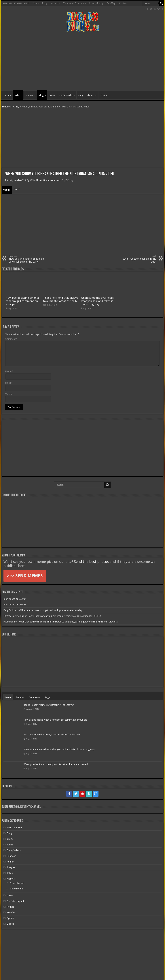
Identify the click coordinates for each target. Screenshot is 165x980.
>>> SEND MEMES (25, 576)
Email (9, 383)
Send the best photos (91, 562)
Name (9, 371)
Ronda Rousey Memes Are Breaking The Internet (49, 705)
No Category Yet (15, 901)
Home (36, 3)
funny (10, 845)
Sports (10, 918)
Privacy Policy (96, 3)
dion (6, 599)
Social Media (66, 95)
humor (10, 862)
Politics (11, 907)
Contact (123, 3)
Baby (10, 833)
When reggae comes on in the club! (137, 259)
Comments (35, 697)
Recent (8, 697)
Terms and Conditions (74, 3)
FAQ (81, 95)
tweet (17, 189)
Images (11, 867)
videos (10, 924)
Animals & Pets (15, 828)
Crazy (16, 107)
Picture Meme (17, 883)
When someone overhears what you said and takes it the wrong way (97, 301)
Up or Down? (19, 599)
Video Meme (16, 889)
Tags (47, 697)
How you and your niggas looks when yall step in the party (28, 259)
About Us (55, 3)
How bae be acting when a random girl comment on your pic (22, 301)
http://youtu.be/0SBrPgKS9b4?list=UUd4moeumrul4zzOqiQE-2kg (39, 180)
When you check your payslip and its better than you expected (56, 764)
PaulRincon (9, 622)
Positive (11, 912)
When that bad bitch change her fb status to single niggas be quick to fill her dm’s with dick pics (68, 622)
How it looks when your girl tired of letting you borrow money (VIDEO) (64, 616)
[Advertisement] (83, 62)
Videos (18, 95)
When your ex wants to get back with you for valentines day (51, 610)
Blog (44, 3)
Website (10, 394)
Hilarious (12, 856)
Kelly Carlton (10, 610)
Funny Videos (14, 850)
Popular (20, 697)
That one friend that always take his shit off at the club (60, 299)
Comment (11, 339)
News (10, 895)
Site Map (111, 3)
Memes (29, 95)
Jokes (52, 95)
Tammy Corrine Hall (14, 616)
